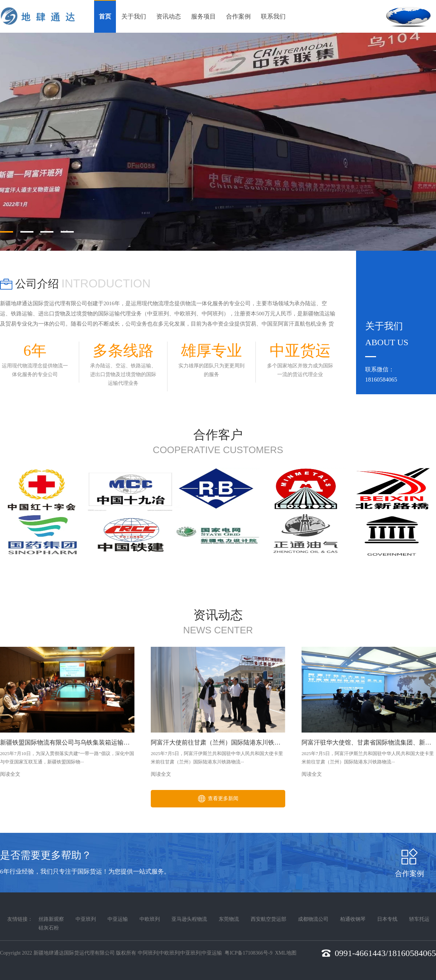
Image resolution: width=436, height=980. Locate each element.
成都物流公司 (313, 919)
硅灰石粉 (49, 928)
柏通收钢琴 (353, 919)
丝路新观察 (51, 919)
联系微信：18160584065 (381, 374)
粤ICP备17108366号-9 (248, 953)
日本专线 (387, 919)
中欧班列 (150, 919)
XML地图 (286, 953)
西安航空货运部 (269, 919)
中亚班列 (86, 919)
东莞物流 (229, 919)
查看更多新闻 (218, 799)
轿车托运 (419, 919)
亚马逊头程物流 (189, 919)
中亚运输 (118, 919)
